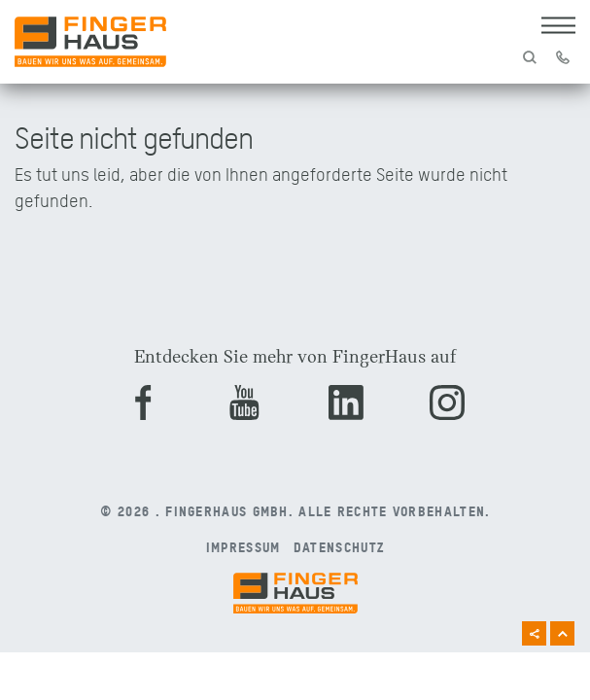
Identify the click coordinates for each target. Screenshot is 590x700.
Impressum (243, 546)
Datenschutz (339, 546)
